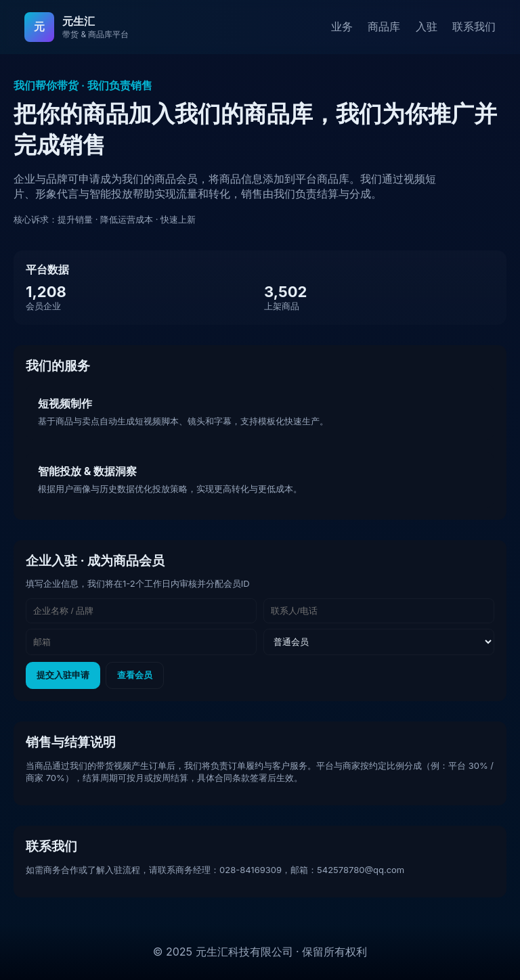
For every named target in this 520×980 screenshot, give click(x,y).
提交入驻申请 (63, 675)
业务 (342, 26)
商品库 (384, 26)
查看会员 (135, 675)
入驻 (427, 26)
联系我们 (474, 26)
